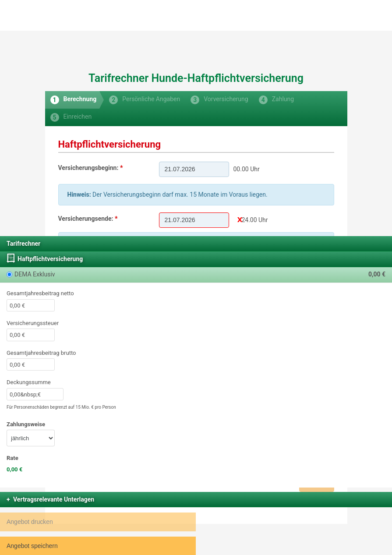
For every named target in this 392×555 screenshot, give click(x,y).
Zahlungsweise (26, 424)
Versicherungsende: (86, 219)
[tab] (72, 100)
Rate (12, 458)
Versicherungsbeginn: (88, 168)
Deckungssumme (29, 382)
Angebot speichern (32, 546)
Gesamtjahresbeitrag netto (40, 293)
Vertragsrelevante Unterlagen (54, 499)
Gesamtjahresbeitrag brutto (41, 353)
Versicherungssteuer (33, 323)
